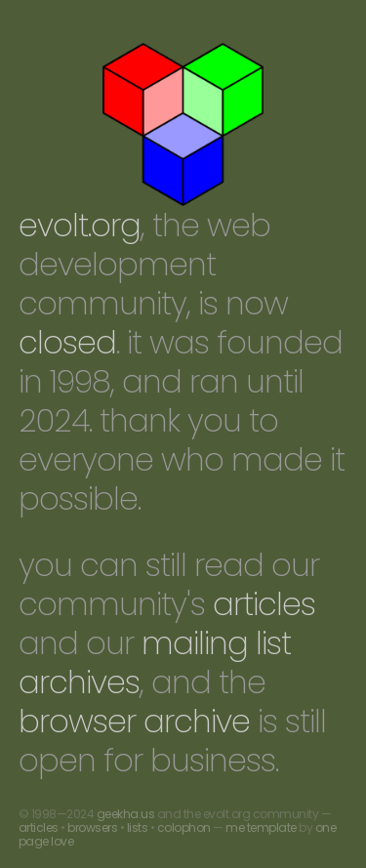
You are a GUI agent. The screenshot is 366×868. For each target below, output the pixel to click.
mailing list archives (155, 662)
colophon (184, 827)
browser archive (134, 721)
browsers (92, 827)
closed (67, 342)
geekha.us (126, 814)
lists (138, 827)
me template (261, 827)
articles (264, 604)
